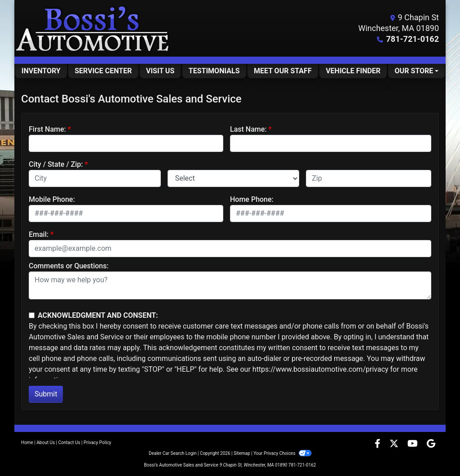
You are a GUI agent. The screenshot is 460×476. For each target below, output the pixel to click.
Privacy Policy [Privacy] (97, 443)
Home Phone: (252, 199)
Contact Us (69, 443)
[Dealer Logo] (93, 28)
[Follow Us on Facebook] (378, 444)
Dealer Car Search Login (173, 453)
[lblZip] (369, 178)
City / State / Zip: (56, 164)
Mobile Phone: (52, 199)
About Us (46, 443)
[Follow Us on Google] (431, 444)
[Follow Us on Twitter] (395, 444)
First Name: (47, 129)
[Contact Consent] (32, 315)
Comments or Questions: (69, 266)
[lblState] (234, 178)
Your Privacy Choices (282, 453)
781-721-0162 (413, 39)
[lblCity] (95, 178)
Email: (39, 234)
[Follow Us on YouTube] (414, 444)
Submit (46, 394)
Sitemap (242, 453)
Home (27, 443)
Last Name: (248, 129)
